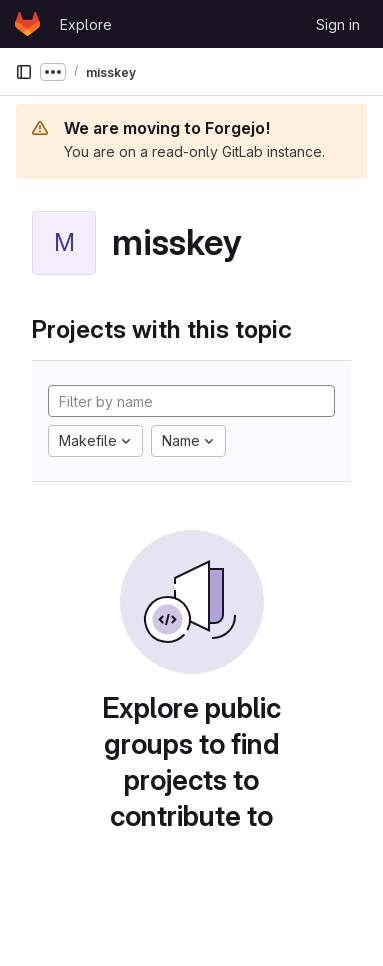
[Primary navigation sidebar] (24, 72)
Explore (86, 24)
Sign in (338, 24)
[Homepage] (27, 24)
